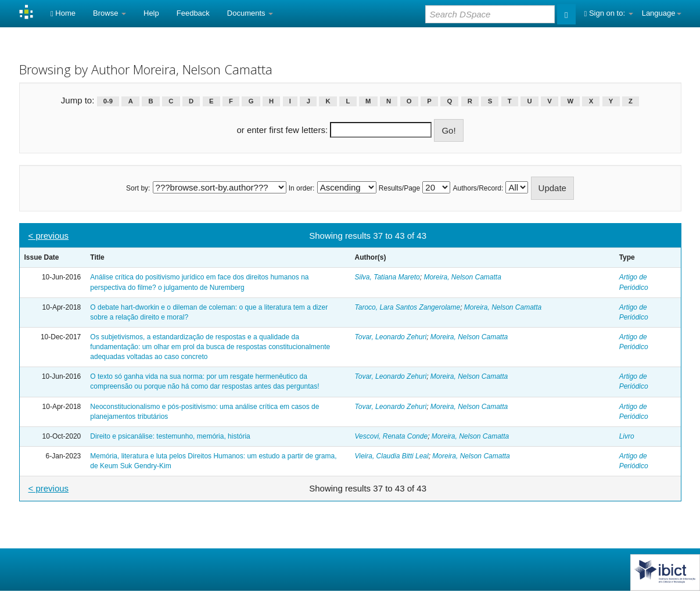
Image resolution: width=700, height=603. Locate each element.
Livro (627, 436)
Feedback (193, 13)
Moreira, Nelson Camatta (462, 277)
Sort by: (138, 188)
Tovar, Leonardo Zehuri (390, 337)
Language (662, 13)
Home (63, 13)
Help (151, 13)
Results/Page (399, 188)
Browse (110, 13)
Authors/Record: (478, 188)
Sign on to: (609, 13)
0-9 (108, 101)
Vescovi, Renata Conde (391, 436)
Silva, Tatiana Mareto (387, 277)
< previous (49, 236)
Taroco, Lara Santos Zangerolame (407, 307)
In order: (302, 188)
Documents (250, 13)
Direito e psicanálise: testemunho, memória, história (170, 436)
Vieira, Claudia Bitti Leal (391, 456)
